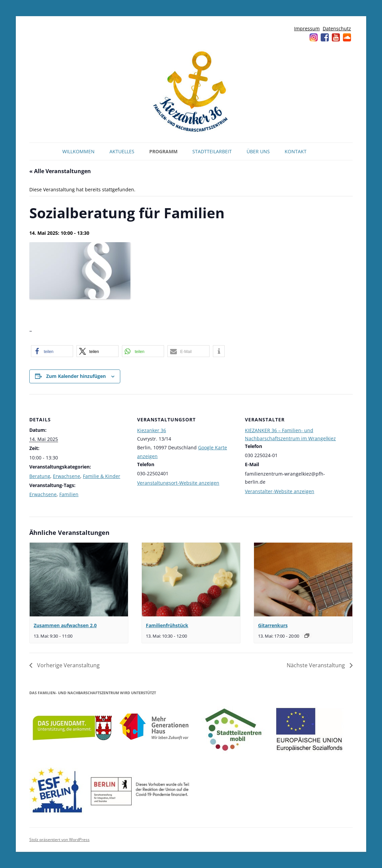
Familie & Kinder (102, 476)
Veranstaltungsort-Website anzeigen (178, 483)
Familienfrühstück (167, 625)
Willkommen (78, 151)
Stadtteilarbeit (212, 151)
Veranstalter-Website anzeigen (280, 491)
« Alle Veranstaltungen (60, 171)
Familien (69, 494)
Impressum (307, 28)
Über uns (258, 151)
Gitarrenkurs (273, 625)
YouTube (336, 37)
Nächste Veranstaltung (316, 665)
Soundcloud (347, 37)
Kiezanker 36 (152, 430)
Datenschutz (337, 28)
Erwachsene (67, 476)
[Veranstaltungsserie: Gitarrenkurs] (307, 636)
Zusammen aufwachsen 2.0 (65, 625)
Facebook (325, 37)
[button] (52, 351)
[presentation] (79, 580)
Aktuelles (122, 151)
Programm (163, 151)
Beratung (40, 476)
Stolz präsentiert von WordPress (59, 840)
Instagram (314, 37)
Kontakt (296, 151)
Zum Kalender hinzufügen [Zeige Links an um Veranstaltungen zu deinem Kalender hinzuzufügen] (76, 376)
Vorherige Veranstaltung (68, 665)
